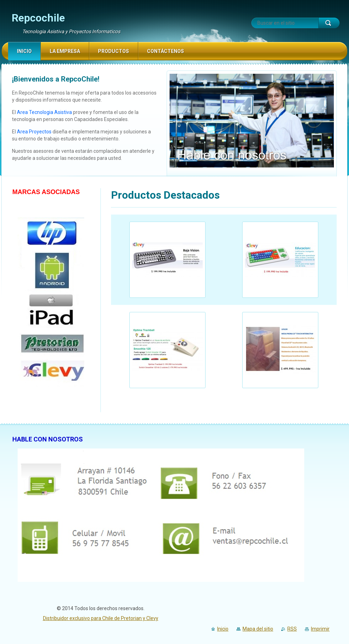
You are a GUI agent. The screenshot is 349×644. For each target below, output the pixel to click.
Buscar (329, 23)
